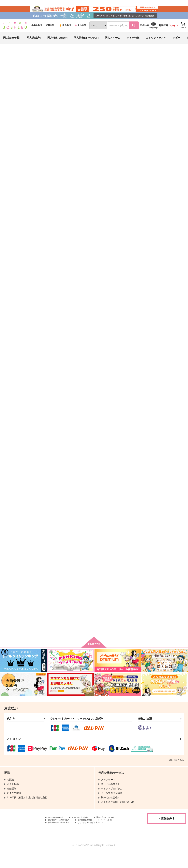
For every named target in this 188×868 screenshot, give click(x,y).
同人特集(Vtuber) (57, 48)
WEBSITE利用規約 (58, 828)
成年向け (50, 36)
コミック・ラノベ (156, 48)
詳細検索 (145, 36)
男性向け (65, 36)
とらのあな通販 (10, 65)
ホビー (176, 48)
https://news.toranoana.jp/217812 (25, 128)
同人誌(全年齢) (12, 48)
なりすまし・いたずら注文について (104, 838)
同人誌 (26, 65)
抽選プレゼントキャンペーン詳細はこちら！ (140, 158)
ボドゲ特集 (133, 48)
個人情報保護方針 (57, 835)
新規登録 (163, 36)
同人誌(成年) (34, 48)
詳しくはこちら (176, 770)
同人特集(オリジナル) (86, 48)
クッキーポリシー (85, 835)
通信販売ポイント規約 (60, 831)
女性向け (80, 36)
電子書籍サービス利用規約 (94, 831)
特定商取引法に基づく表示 (62, 838)
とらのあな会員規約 (87, 828)
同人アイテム (113, 48)
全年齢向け (37, 36)
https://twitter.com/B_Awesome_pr (26, 140)
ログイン (173, 36)
